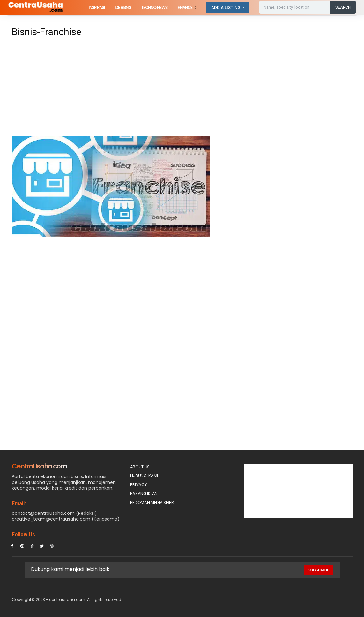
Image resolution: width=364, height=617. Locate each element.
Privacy (138, 485)
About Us (140, 467)
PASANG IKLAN (144, 494)
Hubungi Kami (144, 476)
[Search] (343, 7)
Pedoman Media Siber (152, 503)
